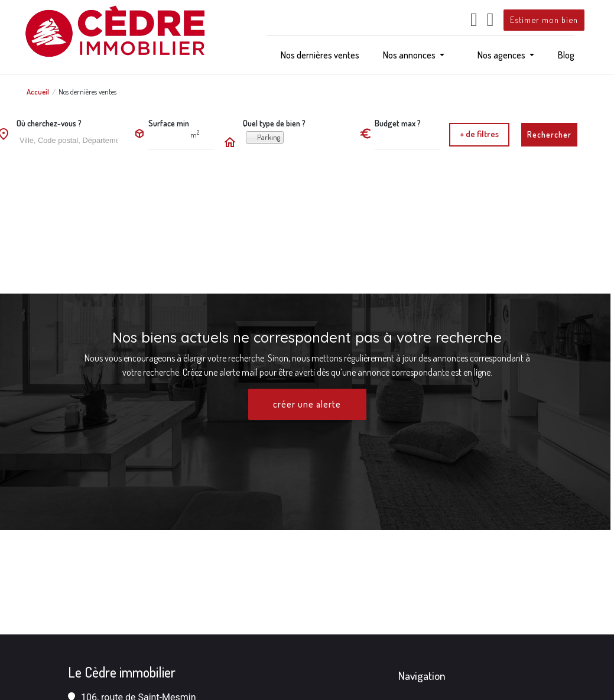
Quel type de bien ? (274, 123)
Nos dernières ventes (87, 92)
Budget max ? (398, 123)
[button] (414, 55)
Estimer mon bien (544, 19)
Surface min (169, 123)
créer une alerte (307, 405)
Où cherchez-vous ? (49, 123)
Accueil (38, 92)
